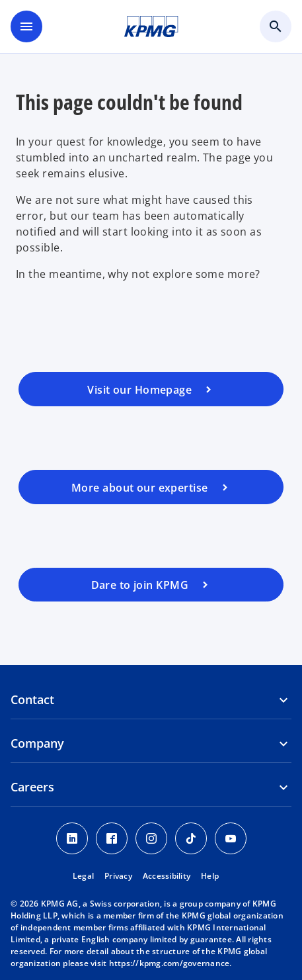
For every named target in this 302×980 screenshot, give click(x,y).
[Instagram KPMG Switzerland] (151, 838)
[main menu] (26, 26)
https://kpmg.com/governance (170, 963)
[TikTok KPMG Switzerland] (191, 838)
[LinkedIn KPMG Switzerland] (72, 838)
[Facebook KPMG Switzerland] (112, 838)
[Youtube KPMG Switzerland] (231, 838)
